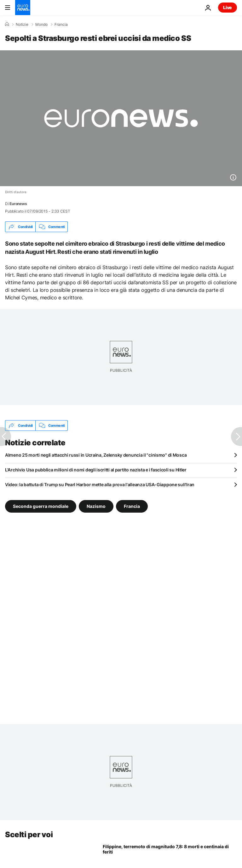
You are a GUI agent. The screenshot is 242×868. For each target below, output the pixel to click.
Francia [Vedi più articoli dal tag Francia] (132, 506)
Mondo (41, 25)
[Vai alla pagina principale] (23, 8)
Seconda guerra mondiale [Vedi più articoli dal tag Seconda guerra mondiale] (41, 506)
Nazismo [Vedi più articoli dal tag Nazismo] (96, 506)
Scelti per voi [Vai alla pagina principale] (29, 835)
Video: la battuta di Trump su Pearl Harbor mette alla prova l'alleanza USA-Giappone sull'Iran (100, 484)
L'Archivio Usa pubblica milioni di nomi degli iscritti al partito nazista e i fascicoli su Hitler (96, 470)
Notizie (22, 25)
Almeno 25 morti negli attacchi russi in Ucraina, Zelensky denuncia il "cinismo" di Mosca (96, 455)
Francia (61, 25)
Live (228, 7)
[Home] (7, 24)
